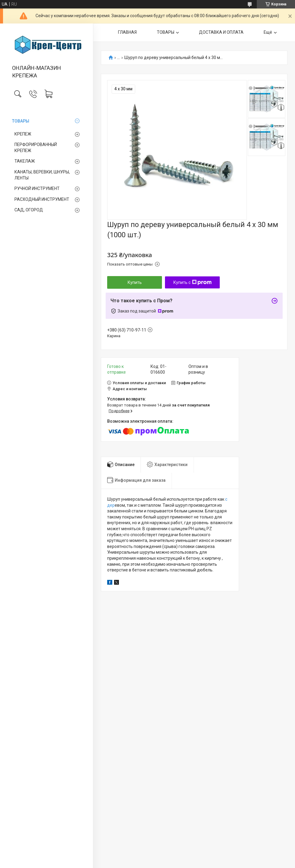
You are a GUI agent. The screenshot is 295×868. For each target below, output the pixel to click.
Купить (135, 282)
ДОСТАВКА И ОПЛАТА (221, 32)
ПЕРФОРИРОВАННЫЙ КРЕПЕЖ (36, 148)
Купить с (193, 282)
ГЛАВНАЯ (127, 32)
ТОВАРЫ (21, 121)
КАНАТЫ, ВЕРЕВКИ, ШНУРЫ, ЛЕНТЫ (42, 175)
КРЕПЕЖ (23, 134)
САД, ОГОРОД (29, 210)
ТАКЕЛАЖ (25, 161)
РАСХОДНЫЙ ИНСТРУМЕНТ (42, 199)
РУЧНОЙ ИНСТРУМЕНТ (37, 188)
